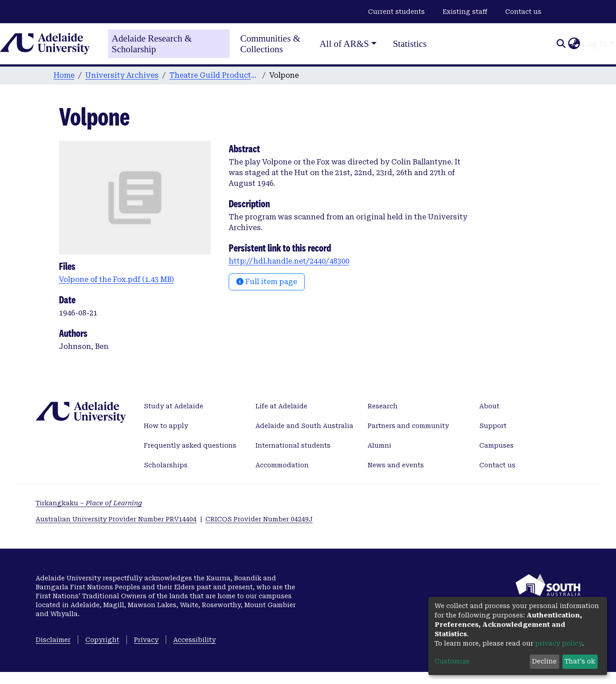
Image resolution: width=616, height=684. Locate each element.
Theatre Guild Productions (214, 75)
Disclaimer (53, 640)
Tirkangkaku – (89, 503)
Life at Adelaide (281, 406)
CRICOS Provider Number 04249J (259, 519)
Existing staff (465, 12)
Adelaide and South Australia (304, 426)
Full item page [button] (267, 282)
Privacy (146, 640)
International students (293, 445)
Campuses (497, 445)
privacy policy (559, 643)
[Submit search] (561, 44)
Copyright (102, 640)
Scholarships (166, 465)
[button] (574, 44)
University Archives (122, 75)
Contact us (523, 12)
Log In (595, 43)
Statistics (410, 44)
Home (64, 75)
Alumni (379, 445)
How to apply (166, 426)
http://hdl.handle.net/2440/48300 (289, 261)
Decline (544, 661)
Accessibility (195, 640)
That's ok (580, 661)
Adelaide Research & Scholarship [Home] (152, 44)
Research (383, 406)
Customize (452, 661)
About (489, 406)
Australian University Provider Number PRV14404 (116, 519)
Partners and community (408, 426)
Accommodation (282, 465)
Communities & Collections (270, 44)
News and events (396, 465)
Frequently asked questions (190, 445)
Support (493, 426)
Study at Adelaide (174, 406)
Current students (396, 12)
